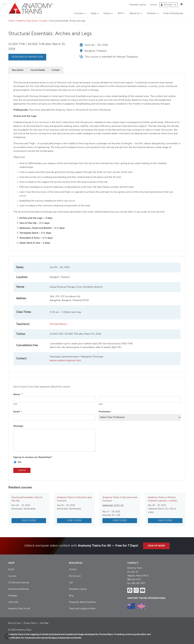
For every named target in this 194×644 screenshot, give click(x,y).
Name (18, 394)
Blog (71, 596)
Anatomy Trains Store (27, 21)
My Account (75, 576)
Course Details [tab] (38, 70)
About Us (135, 13)
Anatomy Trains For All (19, 609)
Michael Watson (58, 324)
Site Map (44, 623)
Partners (152, 13)
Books (11, 569)
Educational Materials (18, 589)
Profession (105, 412)
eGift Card (13, 602)
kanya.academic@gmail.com (65, 361)
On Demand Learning (19, 583)
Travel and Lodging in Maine (82, 609)
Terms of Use (14, 623)
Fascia (107, 13)
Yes (19, 462)
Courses (79, 13)
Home (11, 21)
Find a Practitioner (173, 13)
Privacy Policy (30, 623)
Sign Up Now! (156, 546)
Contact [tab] (56, 70)
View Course (29, 521)
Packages (13, 596)
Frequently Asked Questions (82, 602)
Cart (71, 583)
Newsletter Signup (138, 5)
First (15, 404)
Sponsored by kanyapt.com (27, 57)
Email (18, 412)
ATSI (120, 13)
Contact (153, 5)
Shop (93, 13)
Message (18, 426)
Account (168, 5)
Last (101, 404)
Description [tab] (18, 70)
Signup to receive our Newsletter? (33, 457)
